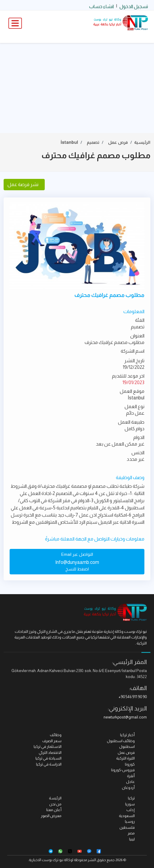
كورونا (130, 764)
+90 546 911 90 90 (133, 697)
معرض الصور (51, 816)
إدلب (131, 810)
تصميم (93, 142)
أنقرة (131, 776)
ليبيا (132, 839)
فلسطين (127, 827)
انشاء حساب (101, 6)
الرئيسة (55, 798)
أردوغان (128, 788)
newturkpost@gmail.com (125, 717)
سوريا (130, 804)
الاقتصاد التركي (50, 752)
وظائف (56, 735)
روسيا (130, 821)
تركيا (131, 798)
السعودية (127, 816)
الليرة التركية (125, 758)
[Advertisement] (77, 88)
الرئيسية (142, 142)
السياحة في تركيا (48, 758)
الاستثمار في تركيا (48, 747)
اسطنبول (127, 747)
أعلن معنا (54, 810)
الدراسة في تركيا (49, 764)
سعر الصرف (52, 741)
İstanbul (69, 142)
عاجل (130, 782)
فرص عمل (118, 142)
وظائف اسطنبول (121, 741)
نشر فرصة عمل (24, 184)
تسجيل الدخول (134, 6)
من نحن (55, 804)
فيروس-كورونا (123, 770)
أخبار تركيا (127, 735)
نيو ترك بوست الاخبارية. (46, 860)
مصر (131, 833)
